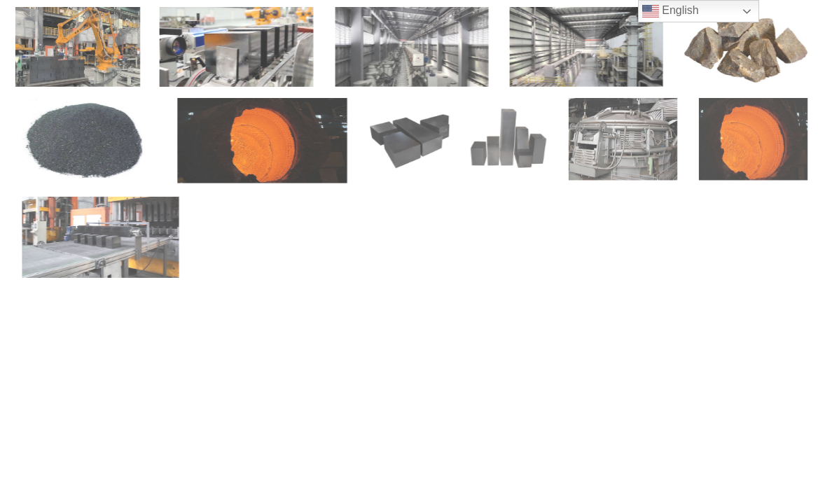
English (671, 11)
